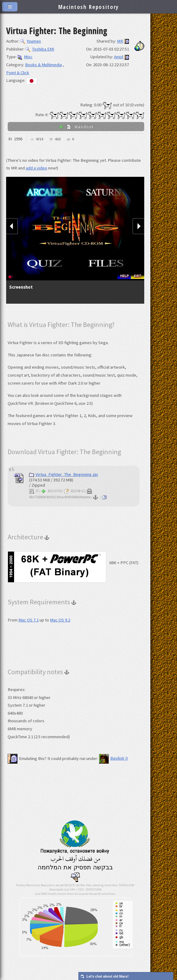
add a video (36, 168)
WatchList (76, 126)
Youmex (31, 41)
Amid (119, 57)
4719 (40, 139)
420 (58, 139)
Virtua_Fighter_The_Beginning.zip (64, 474)
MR (120, 41)
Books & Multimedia (43, 65)
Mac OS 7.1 (28, 620)
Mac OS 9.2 (60, 620)
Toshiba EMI (40, 49)
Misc (25, 57)
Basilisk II (113, 758)
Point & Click (18, 73)
